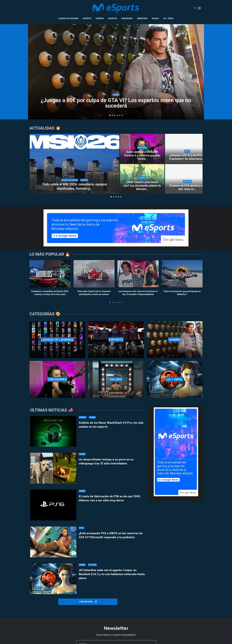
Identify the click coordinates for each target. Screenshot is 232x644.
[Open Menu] (199, 8)
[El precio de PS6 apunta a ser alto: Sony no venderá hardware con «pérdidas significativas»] (187, 179)
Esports (87, 18)
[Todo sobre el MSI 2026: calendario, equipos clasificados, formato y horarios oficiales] (75, 164)
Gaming (100, 18)
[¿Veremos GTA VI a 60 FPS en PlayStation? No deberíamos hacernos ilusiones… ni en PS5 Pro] (187, 149)
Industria (142, 18)
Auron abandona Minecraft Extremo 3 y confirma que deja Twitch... (142, 155)
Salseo (155, 18)
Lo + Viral (168, 18)
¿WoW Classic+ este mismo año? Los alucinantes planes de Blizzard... (142, 186)
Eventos (113, 18)
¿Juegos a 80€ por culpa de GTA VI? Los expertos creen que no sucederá (116, 103)
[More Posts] (88, 602)
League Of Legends (68, 18)
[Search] (195, 8)
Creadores (127, 18)
